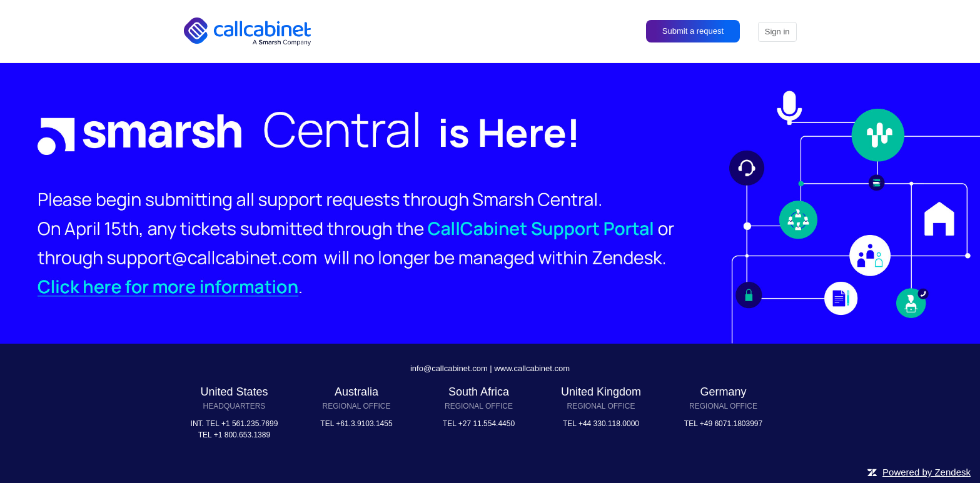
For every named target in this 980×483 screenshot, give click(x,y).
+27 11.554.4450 (487, 424)
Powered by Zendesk (927, 472)
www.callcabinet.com (532, 368)
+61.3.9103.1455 (364, 424)
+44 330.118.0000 (609, 424)
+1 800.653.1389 (242, 435)
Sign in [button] (777, 32)
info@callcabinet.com (449, 368)
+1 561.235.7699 (250, 424)
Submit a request (693, 31)
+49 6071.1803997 (731, 424)
